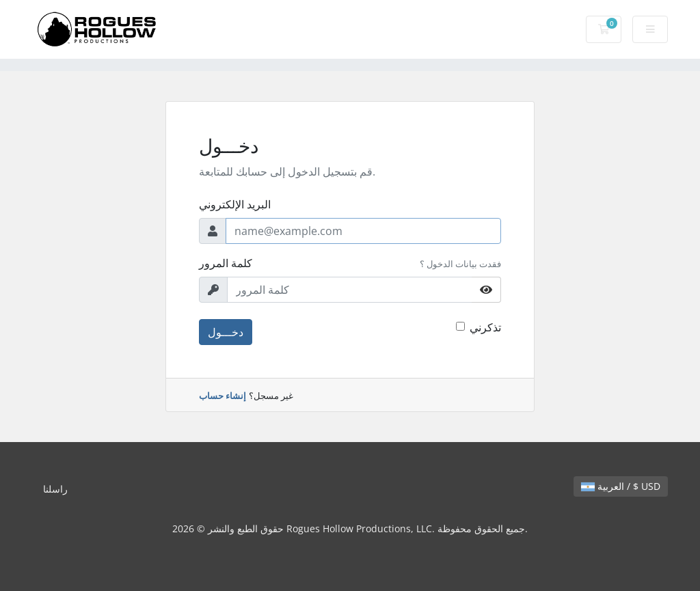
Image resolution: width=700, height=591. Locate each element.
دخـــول (226, 332)
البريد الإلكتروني (235, 204)
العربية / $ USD (621, 486)
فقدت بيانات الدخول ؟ (460, 264)
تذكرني (485, 327)
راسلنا (55, 489)
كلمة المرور (226, 263)
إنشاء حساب (223, 396)
